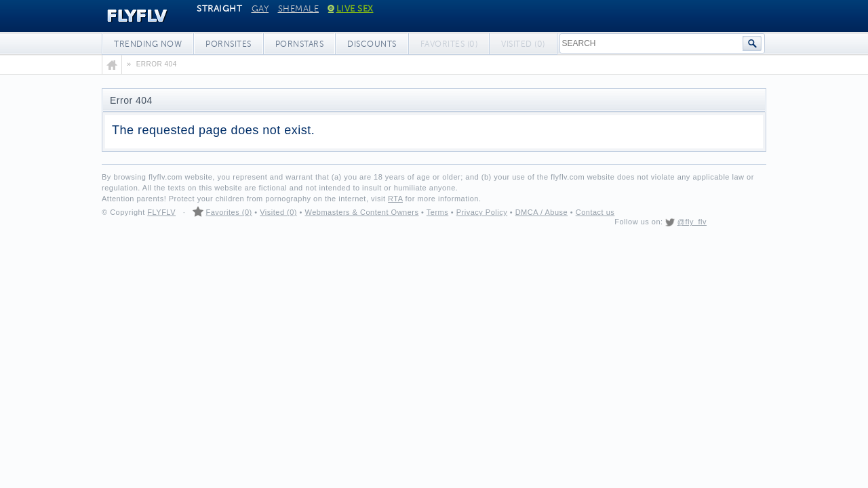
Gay (260, 9)
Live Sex (351, 9)
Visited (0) (278, 212)
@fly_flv (692, 222)
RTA (395, 199)
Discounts (372, 44)
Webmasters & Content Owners (362, 212)
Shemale (299, 9)
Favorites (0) (229, 212)
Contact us (595, 212)
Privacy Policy (482, 212)
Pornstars (300, 44)
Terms (437, 212)
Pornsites (229, 44)
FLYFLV (127, 16)
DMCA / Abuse (542, 212)
